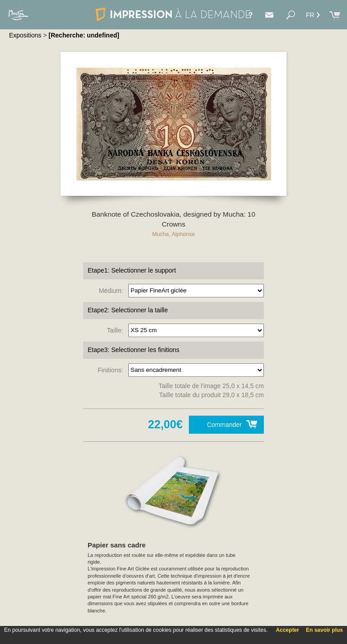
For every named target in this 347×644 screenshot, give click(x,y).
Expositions (25, 35)
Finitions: (112, 370)
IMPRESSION (173, 14)
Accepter (288, 630)
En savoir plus (324, 630)
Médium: (113, 290)
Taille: (117, 330)
